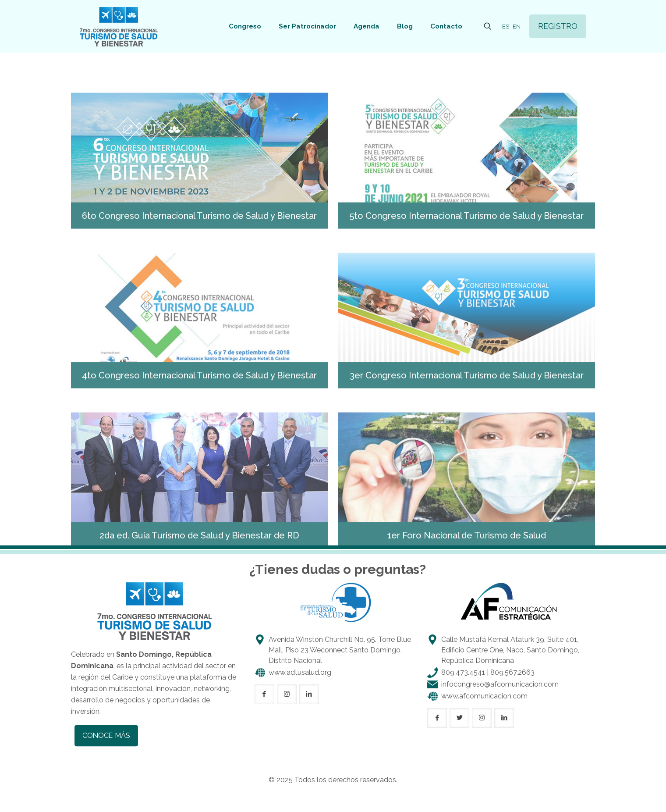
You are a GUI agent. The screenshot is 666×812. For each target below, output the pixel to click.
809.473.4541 (463, 672)
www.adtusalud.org (300, 672)
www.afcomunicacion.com (484, 696)
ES (506, 27)
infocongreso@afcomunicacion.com (500, 684)
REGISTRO (558, 26)
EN (517, 27)
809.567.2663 (512, 672)
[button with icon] (264, 694)
